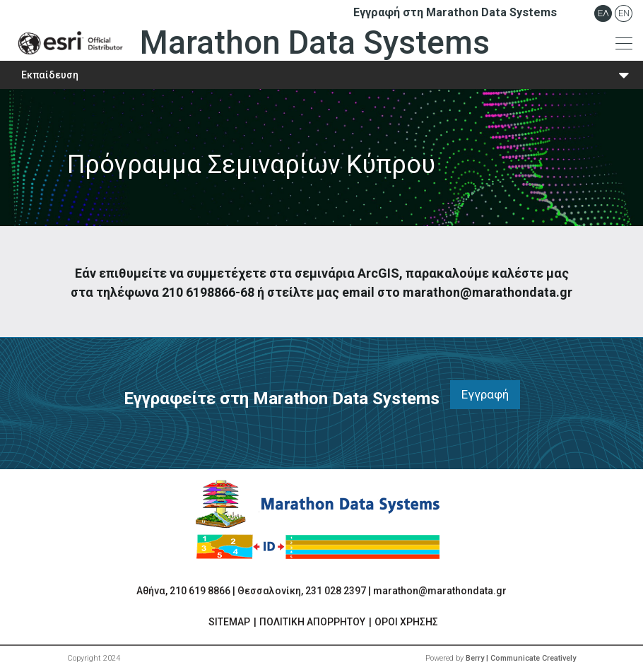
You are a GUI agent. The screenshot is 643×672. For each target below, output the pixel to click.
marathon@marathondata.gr (440, 591)
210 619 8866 (200, 591)
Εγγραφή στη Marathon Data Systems (455, 12)
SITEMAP (229, 622)
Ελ (603, 13)
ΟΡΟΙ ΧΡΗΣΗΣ (406, 622)
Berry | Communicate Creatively (521, 658)
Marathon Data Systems (250, 43)
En (624, 13)
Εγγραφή (485, 394)
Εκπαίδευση (50, 75)
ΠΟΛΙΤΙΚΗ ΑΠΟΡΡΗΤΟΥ (312, 622)
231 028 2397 (336, 591)
